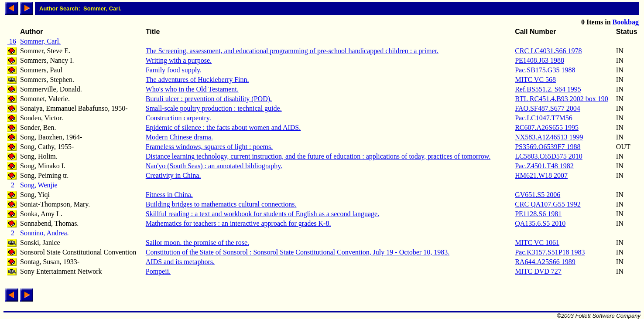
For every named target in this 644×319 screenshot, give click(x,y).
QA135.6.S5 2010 (540, 223)
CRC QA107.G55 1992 (548, 204)
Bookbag (626, 22)
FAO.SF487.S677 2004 (548, 108)
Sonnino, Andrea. (45, 233)
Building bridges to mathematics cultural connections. (221, 204)
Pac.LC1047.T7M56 (544, 118)
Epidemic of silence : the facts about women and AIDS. (223, 127)
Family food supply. (174, 70)
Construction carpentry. (178, 118)
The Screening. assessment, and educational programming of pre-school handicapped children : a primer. (292, 51)
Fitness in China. (169, 195)
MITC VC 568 (535, 80)
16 (12, 41)
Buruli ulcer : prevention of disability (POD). (209, 99)
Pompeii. (158, 271)
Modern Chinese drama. (179, 137)
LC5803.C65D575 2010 (549, 156)
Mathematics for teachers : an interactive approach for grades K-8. (238, 223)
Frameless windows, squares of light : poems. (209, 147)
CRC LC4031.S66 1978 (548, 51)
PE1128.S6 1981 (538, 214)
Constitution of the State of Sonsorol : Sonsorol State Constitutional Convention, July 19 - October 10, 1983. (298, 252)
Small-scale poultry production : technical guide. (214, 108)
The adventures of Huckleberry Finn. (197, 80)
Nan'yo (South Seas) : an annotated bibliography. (214, 166)
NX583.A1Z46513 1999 (549, 137)
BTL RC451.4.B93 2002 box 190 (562, 99)
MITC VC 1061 (537, 243)
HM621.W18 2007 (541, 175)
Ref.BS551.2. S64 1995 (548, 89)
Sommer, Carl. (40, 41)
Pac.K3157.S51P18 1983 (550, 252)
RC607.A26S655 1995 (547, 127)
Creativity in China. (173, 175)
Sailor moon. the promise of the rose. (197, 243)
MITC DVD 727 (538, 271)
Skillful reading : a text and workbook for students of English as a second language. (262, 214)
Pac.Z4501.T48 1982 (544, 166)
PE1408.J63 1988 (540, 60)
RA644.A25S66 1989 (545, 262)
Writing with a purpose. (179, 60)
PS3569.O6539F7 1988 (548, 147)
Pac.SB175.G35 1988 (545, 70)
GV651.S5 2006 (538, 195)
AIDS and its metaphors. (180, 262)
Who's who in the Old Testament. (192, 89)
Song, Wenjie (39, 185)
